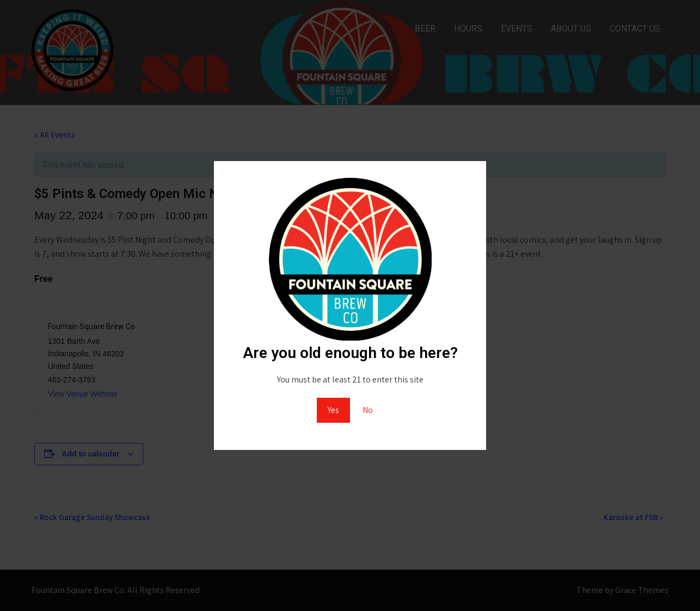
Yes (333, 410)
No (368, 410)
